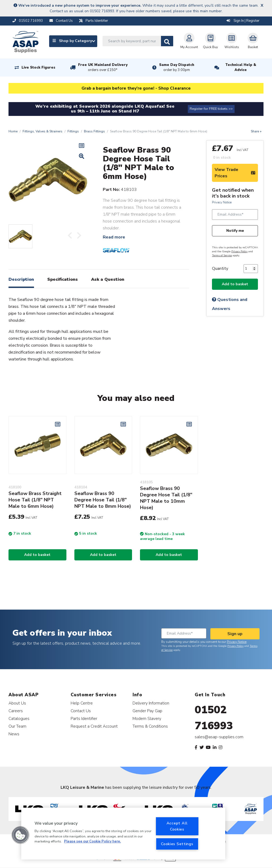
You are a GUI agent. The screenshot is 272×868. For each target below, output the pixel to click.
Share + (256, 131)
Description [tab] (21, 279)
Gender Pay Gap (147, 711)
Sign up (235, 634)
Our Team (17, 726)
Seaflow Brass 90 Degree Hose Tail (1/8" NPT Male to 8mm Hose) (103, 500)
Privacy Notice (222, 202)
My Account (189, 41)
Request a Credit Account (94, 726)
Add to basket (235, 284)
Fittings (73, 131)
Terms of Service (222, 255)
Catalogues (19, 718)
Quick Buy (210, 41)
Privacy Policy (239, 251)
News (14, 734)
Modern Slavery (147, 718)
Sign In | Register (243, 21)
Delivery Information (151, 703)
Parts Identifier (84, 718)
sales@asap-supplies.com (219, 737)
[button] (20, 835)
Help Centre (82, 703)
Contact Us (81, 711)
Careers (16, 711)
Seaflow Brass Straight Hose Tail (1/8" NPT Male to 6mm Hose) (35, 500)
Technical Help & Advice (241, 67)
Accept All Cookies (177, 826)
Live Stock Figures (38, 68)
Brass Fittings (94, 131)
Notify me (235, 231)
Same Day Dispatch (177, 68)
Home (13, 131)
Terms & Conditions (150, 726)
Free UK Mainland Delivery (103, 68)
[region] (123, 834)
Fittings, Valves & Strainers (42, 131)
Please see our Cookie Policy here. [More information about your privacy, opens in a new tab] (92, 841)
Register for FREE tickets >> (211, 109)
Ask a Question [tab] (108, 279)
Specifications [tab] (63, 279)
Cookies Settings (177, 844)
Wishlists (232, 41)
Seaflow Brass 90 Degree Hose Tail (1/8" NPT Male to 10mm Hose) (166, 498)
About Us (17, 703)
